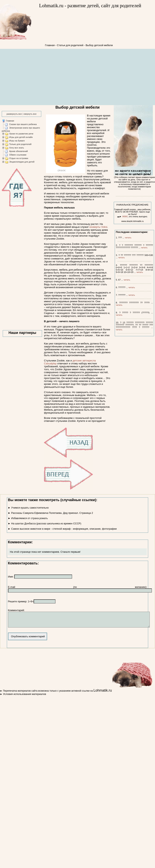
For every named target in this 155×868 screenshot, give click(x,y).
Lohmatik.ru (103, 693)
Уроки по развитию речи (21, 134)
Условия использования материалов (24, 697)
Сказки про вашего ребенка (23, 124)
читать (128, 238)
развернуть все (14, 114)
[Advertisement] (78, 77)
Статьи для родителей (70, 45)
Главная (50, 45)
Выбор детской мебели (99, 45)
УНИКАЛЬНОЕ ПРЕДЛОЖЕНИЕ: (132, 205)
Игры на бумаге (17, 141)
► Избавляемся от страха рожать (28, 518)
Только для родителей (20, 144)
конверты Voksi (98, 227)
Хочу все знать (17, 148)
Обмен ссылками (18, 155)
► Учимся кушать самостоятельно (28, 508)
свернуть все (30, 114)
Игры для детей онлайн (21, 137)
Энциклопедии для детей (22, 162)
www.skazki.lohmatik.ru (133, 221)
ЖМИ (125, 216)
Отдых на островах (19, 158)
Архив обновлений (18, 151)
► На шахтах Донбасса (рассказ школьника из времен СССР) (45, 523)
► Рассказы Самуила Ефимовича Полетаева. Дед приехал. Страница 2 (51, 513)
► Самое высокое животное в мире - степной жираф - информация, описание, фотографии (62, 529)
